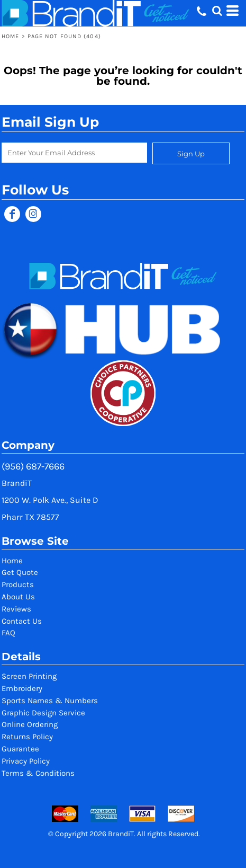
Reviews (16, 609)
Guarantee (20, 749)
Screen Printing (29, 676)
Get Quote (20, 572)
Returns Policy (27, 737)
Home (10, 36)
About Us (18, 597)
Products (18, 584)
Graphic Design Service (43, 713)
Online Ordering (30, 724)
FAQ (8, 633)
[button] (217, 11)
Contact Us (22, 621)
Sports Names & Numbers (50, 701)
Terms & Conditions (38, 773)
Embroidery (22, 688)
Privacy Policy (26, 761)
